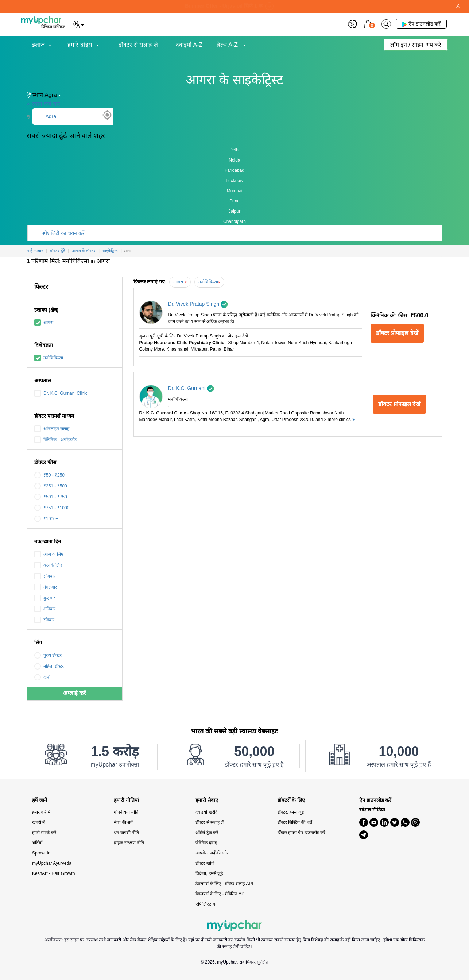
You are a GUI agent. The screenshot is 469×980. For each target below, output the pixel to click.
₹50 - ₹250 (49, 475)
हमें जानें (40, 800)
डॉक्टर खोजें (205, 863)
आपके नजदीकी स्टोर (212, 853)
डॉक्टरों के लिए (291, 800)
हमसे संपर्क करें (44, 833)
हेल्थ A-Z (228, 45)
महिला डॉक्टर (49, 666)
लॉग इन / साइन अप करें (416, 45)
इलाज (38, 45)
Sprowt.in (41, 853)
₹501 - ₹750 (51, 497)
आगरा (44, 323)
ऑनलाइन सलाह (52, 429)
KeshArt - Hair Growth (53, 873)
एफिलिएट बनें (206, 904)
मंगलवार (46, 587)
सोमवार (45, 576)
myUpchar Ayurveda (52, 863)
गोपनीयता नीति (126, 812)
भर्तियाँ (37, 843)
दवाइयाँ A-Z (189, 45)
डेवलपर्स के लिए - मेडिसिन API (220, 894)
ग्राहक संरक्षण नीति (129, 843)
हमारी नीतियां (126, 800)
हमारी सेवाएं (207, 800)
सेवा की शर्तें (123, 822)
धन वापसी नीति (126, 833)
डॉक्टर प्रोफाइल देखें (397, 333)
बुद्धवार (45, 598)
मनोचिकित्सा (49, 358)
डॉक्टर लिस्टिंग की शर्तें (295, 822)
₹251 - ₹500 (51, 486)
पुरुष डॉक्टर (48, 655)
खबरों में (38, 822)
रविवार (44, 620)
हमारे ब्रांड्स (80, 45)
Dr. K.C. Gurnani (191, 388)
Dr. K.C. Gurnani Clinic (61, 393)
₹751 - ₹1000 (52, 508)
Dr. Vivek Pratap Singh (198, 304)
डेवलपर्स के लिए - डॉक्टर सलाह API (224, 884)
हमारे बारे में (41, 812)
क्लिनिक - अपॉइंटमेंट (55, 440)
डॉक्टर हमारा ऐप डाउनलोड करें (301, 833)
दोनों (42, 677)
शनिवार (45, 609)
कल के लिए (48, 565)
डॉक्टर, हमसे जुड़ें (291, 812)
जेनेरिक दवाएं (206, 843)
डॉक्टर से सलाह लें (138, 45)
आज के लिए (49, 554)
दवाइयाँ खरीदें (206, 812)
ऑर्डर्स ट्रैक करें (207, 833)
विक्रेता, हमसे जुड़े (209, 873)
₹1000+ (46, 519)
